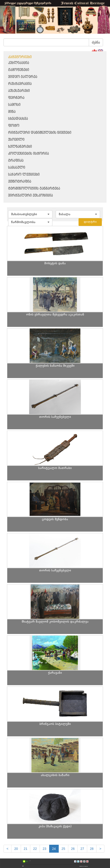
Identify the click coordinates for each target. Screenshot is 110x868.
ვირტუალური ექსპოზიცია (31, 196)
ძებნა (96, 42)
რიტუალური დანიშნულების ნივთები (40, 133)
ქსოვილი (16, 140)
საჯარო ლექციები (24, 175)
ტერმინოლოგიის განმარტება (34, 189)
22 (35, 849)
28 (92, 849)
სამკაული (17, 168)
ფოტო (14, 126)
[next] (100, 849)
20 (16, 849)
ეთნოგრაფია (20, 182)
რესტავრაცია (20, 84)
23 (45, 849)
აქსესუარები (19, 91)
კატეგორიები (20, 57)
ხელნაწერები (20, 147)
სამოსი (14, 105)
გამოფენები (19, 70)
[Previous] (7, 849)
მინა (12, 112)
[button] (30, 214)
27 (82, 849)
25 (63, 849)
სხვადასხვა (18, 119)
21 (26, 849)
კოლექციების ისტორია (29, 154)
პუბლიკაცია (19, 63)
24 (54, 849)
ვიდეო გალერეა (23, 77)
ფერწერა (16, 98)
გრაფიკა (16, 161)
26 (73, 849)
